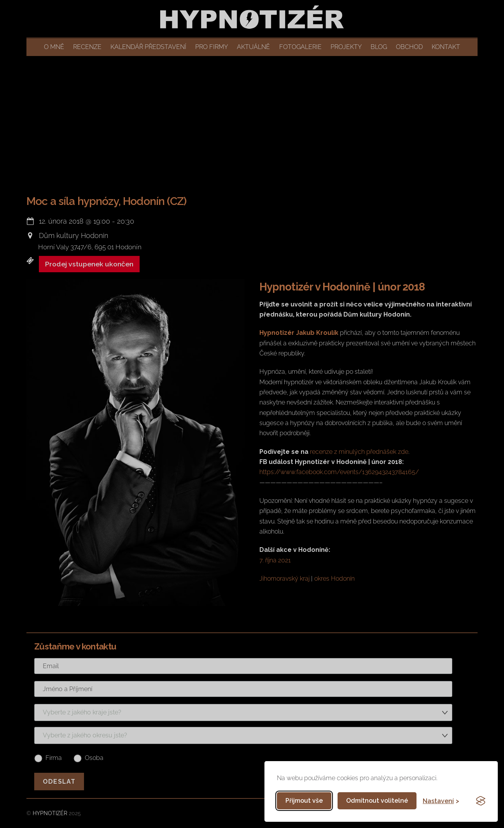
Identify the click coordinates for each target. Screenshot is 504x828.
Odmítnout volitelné (377, 801)
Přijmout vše (304, 801)
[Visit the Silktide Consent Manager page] (481, 801)
